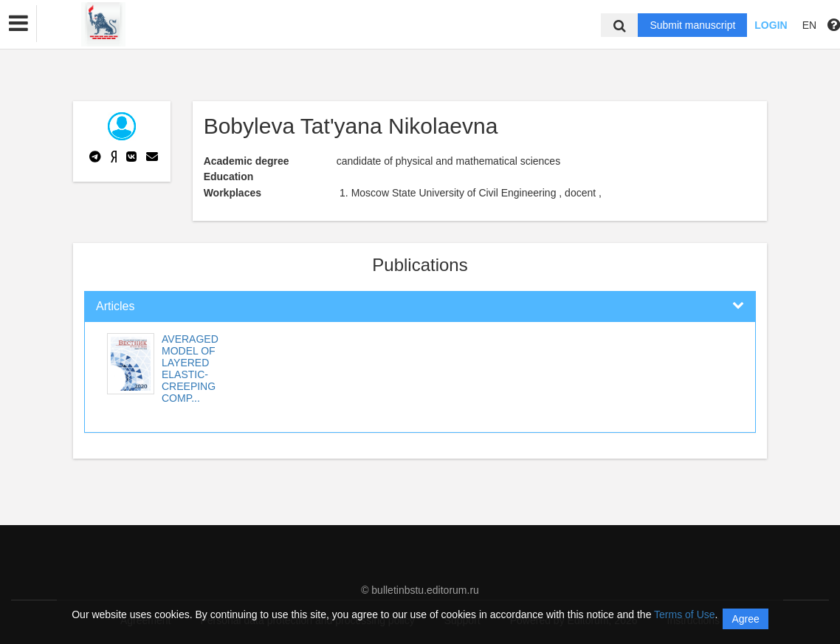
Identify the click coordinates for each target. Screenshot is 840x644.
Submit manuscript (692, 25)
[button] (18, 24)
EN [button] (809, 25)
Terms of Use (684, 614)
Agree (745, 619)
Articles (115, 306)
